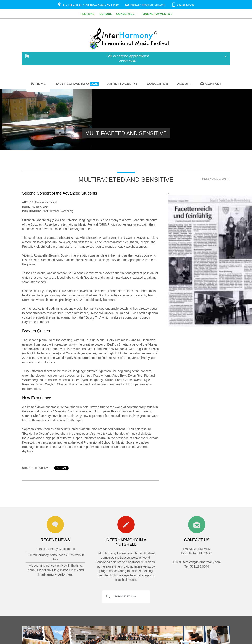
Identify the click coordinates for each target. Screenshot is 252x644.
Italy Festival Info (76, 84)
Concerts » (126, 14)
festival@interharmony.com (148, 5)
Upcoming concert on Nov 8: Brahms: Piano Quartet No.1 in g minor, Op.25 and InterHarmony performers (55, 570)
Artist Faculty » (123, 84)
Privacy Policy (207, 635)
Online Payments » (158, 14)
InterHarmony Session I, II (57, 549)
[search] (125, 597)
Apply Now (127, 61)
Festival (88, 14)
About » (184, 84)
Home (38, 84)
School (106, 14)
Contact (211, 84)
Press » (206, 179)
